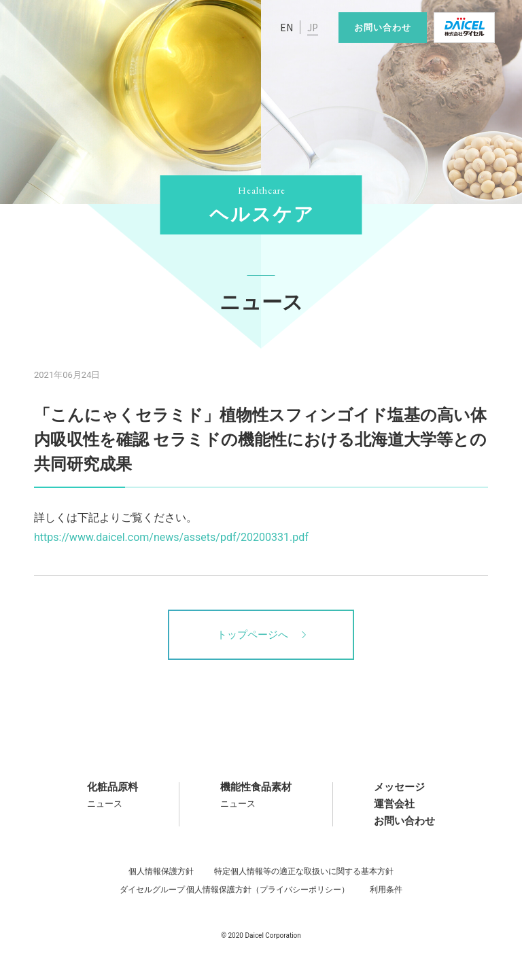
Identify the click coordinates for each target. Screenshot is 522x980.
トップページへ (261, 635)
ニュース (105, 804)
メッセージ (399, 787)
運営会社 (394, 804)
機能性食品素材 (256, 787)
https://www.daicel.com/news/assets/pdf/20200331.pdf (171, 537)
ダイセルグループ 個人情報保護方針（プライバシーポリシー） (235, 890)
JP (313, 27)
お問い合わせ (383, 28)
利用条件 (386, 890)
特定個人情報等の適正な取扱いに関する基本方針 (304, 871)
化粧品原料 (112, 787)
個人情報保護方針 (161, 871)
